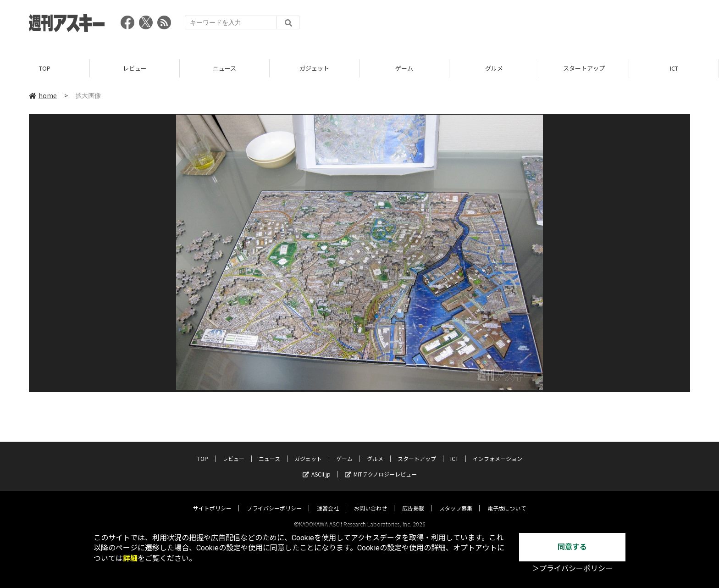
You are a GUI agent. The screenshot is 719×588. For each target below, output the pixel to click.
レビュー (135, 69)
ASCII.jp (317, 466)
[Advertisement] (523, 25)
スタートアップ (584, 69)
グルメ (494, 69)
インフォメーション (498, 450)
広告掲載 (413, 500)
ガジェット (314, 69)
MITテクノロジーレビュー (381, 466)
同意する (572, 547)
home (43, 96)
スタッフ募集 (456, 500)
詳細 (130, 558)
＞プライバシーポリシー (572, 569)
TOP (45, 69)
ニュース (224, 69)
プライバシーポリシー (274, 500)
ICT (674, 69)
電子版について (507, 500)
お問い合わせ (371, 500)
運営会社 (328, 500)
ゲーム (404, 69)
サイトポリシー (212, 500)
